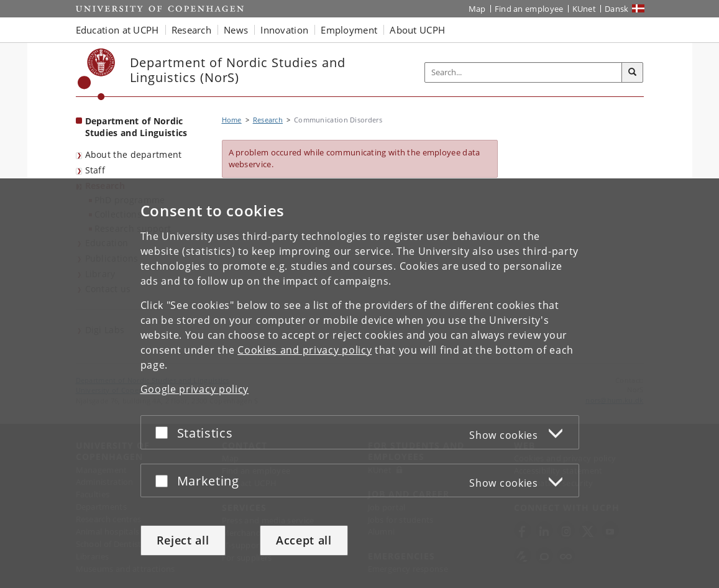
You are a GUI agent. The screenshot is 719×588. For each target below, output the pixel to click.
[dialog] (359, 383)
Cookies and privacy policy (305, 350)
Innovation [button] (284, 30)
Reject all (183, 540)
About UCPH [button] (417, 30)
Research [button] (191, 30)
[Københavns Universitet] (97, 74)
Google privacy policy (195, 389)
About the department (134, 154)
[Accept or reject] (165, 432)
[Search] (633, 73)
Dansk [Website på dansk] (617, 9)
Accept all (304, 540)
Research (268, 120)
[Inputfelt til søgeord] (524, 72)
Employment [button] (349, 30)
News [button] (236, 30)
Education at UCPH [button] (117, 30)
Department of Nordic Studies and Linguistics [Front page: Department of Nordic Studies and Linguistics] (136, 127)
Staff (95, 170)
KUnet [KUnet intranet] (584, 9)
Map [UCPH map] (477, 9)
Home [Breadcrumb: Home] (232, 120)
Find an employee (529, 9)
